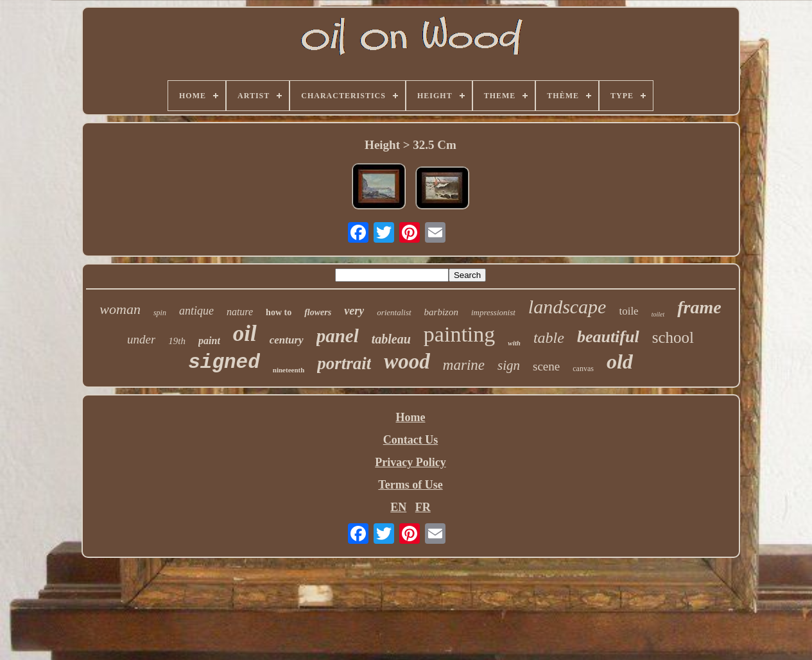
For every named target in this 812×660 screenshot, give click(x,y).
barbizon (441, 312)
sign (509, 365)
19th (177, 341)
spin (160, 313)
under (141, 339)
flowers (318, 312)
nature (240, 312)
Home (411, 417)
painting (459, 334)
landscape (567, 307)
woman (120, 309)
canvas (583, 369)
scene (546, 366)
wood (407, 361)
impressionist (493, 312)
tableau (391, 339)
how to (279, 312)
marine (464, 365)
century (287, 340)
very (354, 311)
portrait (344, 363)
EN (398, 507)
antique (196, 311)
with (514, 343)
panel (338, 336)
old (620, 361)
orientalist (394, 312)
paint (209, 341)
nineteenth (289, 370)
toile (628, 311)
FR (423, 507)
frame (699, 307)
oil (245, 334)
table (549, 338)
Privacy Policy (410, 462)
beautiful (608, 337)
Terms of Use (410, 485)
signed (224, 362)
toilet (658, 314)
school (673, 337)
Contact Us (411, 440)
